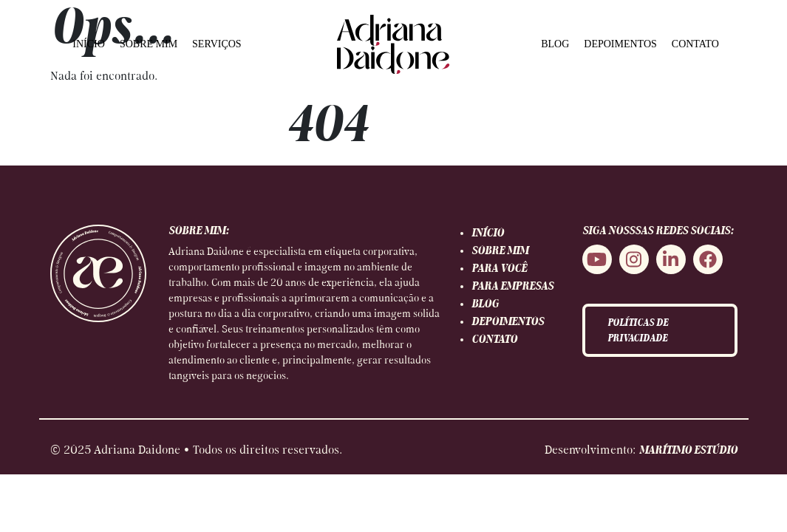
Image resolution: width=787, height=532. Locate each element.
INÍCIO (89, 44)
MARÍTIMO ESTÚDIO (688, 451)
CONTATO (695, 44)
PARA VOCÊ (499, 269)
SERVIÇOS (217, 44)
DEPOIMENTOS (620, 44)
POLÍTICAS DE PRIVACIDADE (638, 331)
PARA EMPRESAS (512, 287)
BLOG (555, 44)
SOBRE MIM (149, 44)
